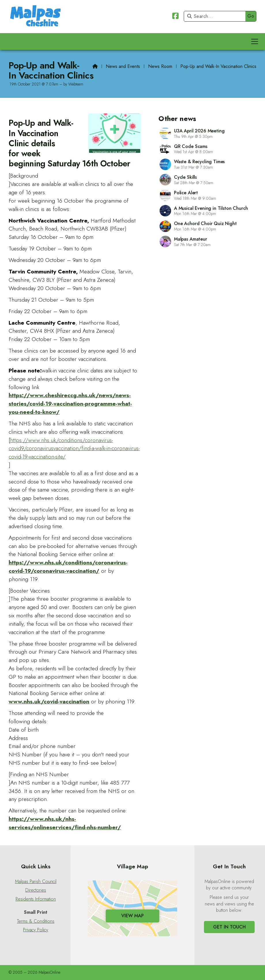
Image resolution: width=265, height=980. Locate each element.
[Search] (216, 16)
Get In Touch (229, 927)
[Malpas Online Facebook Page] (175, 17)
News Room (160, 66)
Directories (36, 890)
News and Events (123, 66)
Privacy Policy (36, 930)
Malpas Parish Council (36, 882)
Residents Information (36, 899)
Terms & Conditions (36, 921)
